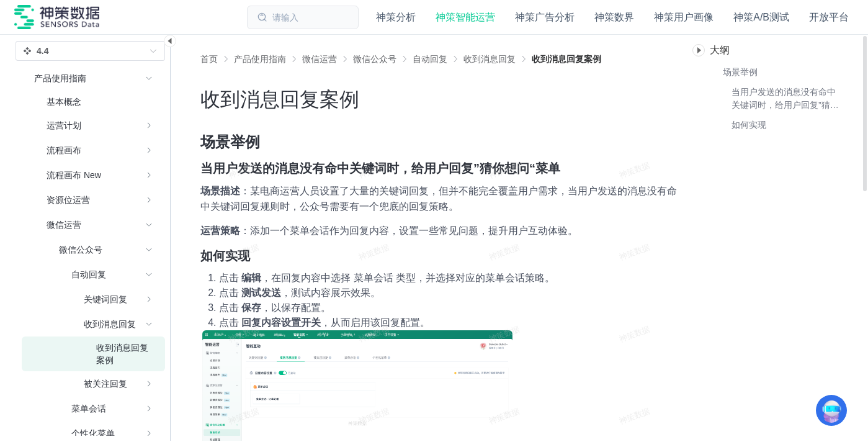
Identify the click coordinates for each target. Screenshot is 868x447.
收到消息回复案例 (566, 59)
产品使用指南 (260, 59)
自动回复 (430, 59)
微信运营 (320, 59)
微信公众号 (375, 59)
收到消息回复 (490, 59)
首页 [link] (209, 59)
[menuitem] (93, 102)
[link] (260, 59)
